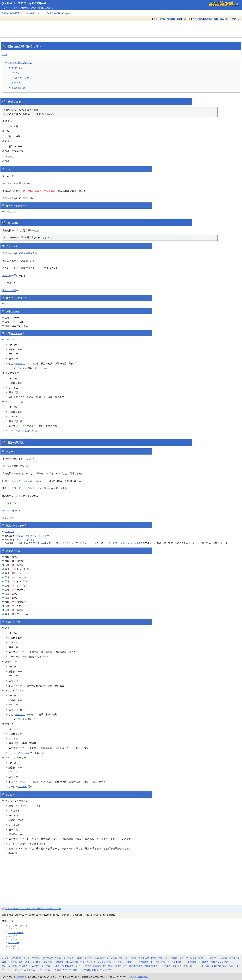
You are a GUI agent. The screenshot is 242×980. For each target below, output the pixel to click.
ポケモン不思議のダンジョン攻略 (101, 958)
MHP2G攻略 (68, 966)
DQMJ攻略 (59, 962)
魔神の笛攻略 (151, 966)
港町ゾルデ (17, 68)
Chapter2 (7, 518)
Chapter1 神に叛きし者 (20, 63)
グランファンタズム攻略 (191, 958)
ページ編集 (198, 19)
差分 (216, 19)
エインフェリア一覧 (18, 926)
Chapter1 (14, 46)
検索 (179, 19)
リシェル (28, 481)
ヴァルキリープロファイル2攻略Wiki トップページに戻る (33, 908)
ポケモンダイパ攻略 (73, 958)
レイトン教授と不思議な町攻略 (91, 966)
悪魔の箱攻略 (115, 966)
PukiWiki (20, 977)
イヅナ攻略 (165, 966)
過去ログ (224, 19)
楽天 (75, 970)
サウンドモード (16, 933)
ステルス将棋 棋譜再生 (24, 970)
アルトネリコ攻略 (127, 958)
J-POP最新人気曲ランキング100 (95, 970)
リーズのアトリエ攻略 (216, 958)
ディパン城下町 (10, 511)
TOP (5, 54)
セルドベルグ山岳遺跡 (129, 543)
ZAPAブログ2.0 (219, 966)
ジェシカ (16, 481)
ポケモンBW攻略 (31, 958)
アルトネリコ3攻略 (168, 958)
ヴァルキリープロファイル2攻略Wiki (24, 3)
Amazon (67, 970)
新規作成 (208, 19)
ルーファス (8, 183)
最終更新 (171, 19)
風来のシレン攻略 (219, 962)
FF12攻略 (204, 962)
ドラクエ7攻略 (158, 962)
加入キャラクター (24, 78)
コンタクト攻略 (180, 966)
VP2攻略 (13, 962)
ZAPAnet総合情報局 (12, 13)
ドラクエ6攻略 (142, 962)
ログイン (236, 19)
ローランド (29, 488)
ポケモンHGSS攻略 (12, 958)
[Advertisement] (121, 29)
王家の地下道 (18, 88)
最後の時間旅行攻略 (133, 966)
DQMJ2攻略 (72, 962)
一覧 (163, 19)
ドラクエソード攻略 (123, 962)
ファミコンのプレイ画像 (49, 970)
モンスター (16, 334)
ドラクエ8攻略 (174, 962)
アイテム (15, 312)
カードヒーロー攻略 (200, 966)
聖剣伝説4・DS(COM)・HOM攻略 (35, 962)
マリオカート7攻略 (51, 966)
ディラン (7, 466)
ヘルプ (185, 19)
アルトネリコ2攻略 (148, 958)
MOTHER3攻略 (10, 966)
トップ (156, 19)
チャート (20, 73)
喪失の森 (16, 83)
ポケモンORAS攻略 (51, 958)
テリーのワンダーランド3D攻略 (95, 962)
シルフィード (42, 481)
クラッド (16, 488)
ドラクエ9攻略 (190, 962)
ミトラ (6, 275)
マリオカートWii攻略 (29, 966)
